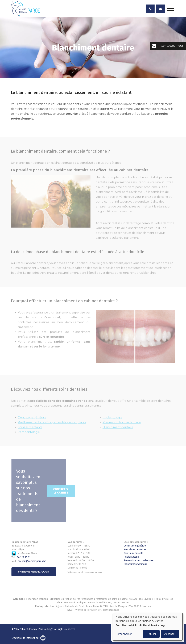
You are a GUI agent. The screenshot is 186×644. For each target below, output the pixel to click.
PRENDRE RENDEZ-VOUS (34, 572)
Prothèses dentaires (135, 550)
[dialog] (148, 627)
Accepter (170, 634)
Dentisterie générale (135, 546)
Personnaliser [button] (124, 634)
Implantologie (132, 557)
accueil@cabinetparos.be (32, 561)
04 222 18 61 (24, 557)
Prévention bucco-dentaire (139, 560)
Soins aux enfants (133, 553)
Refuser (151, 634)
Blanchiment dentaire (136, 564)
